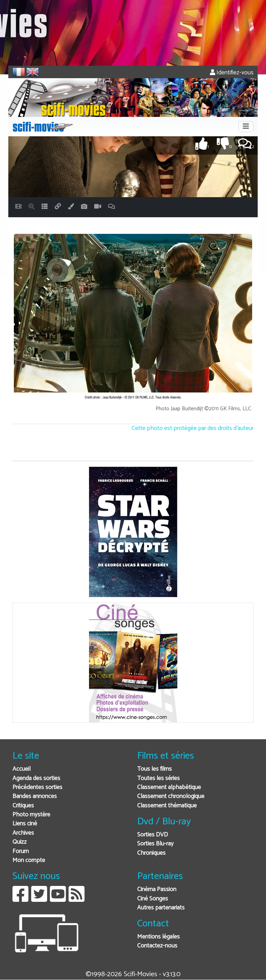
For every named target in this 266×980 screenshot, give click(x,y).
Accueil (21, 769)
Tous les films (154, 769)
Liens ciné (25, 824)
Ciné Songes (153, 899)
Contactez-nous (157, 946)
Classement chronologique (171, 796)
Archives (23, 833)
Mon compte (29, 860)
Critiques (23, 806)
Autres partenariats (161, 908)
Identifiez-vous (232, 73)
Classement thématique (167, 806)
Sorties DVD (153, 835)
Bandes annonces (35, 796)
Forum (21, 851)
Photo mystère (31, 815)
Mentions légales (158, 937)
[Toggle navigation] (246, 127)
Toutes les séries (158, 778)
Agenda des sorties (36, 778)
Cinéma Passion (157, 890)
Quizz (20, 842)
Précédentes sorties (37, 787)
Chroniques (151, 853)
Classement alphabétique (169, 787)
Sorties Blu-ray (155, 844)
